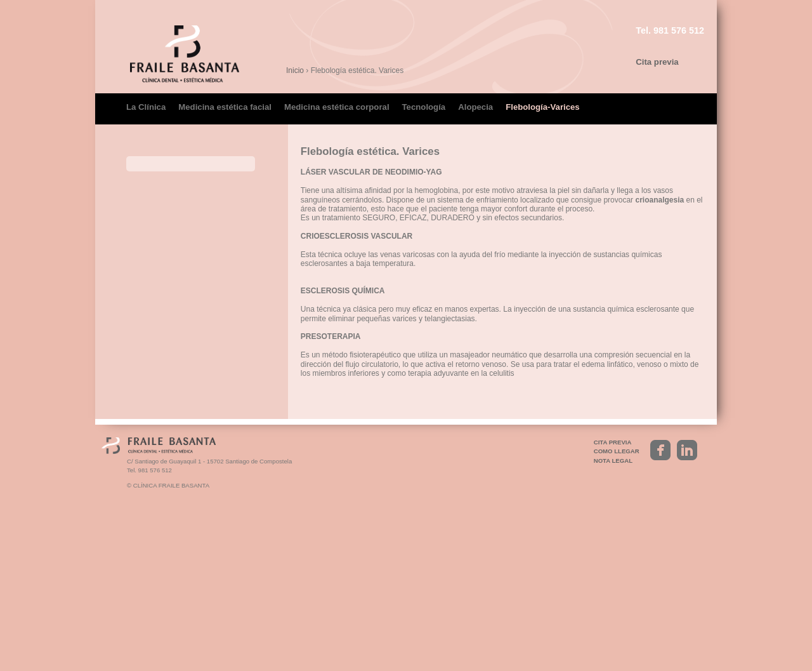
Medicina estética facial (225, 107)
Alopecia (475, 107)
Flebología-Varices (543, 107)
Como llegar (617, 616)
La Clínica (146, 107)
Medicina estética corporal (337, 107)
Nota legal (613, 626)
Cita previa (657, 62)
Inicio (295, 70)
